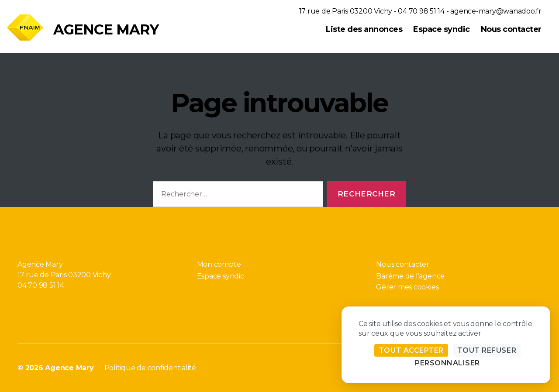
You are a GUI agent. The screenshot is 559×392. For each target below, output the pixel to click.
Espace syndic (442, 29)
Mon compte (219, 264)
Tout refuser (487, 350)
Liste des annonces (364, 29)
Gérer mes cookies (407, 287)
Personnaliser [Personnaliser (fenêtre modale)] (447, 363)
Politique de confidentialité (150, 368)
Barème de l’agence (410, 276)
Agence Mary (106, 30)
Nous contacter (511, 29)
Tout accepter (411, 350)
